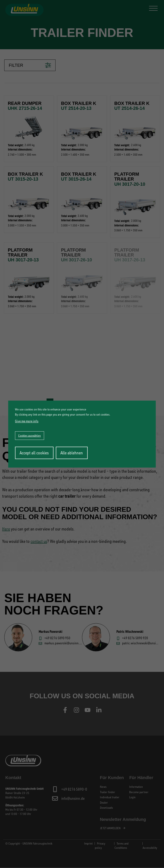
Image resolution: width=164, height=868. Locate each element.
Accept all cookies (34, 453)
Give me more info (27, 421)
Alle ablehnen (72, 453)
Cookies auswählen (29, 435)
